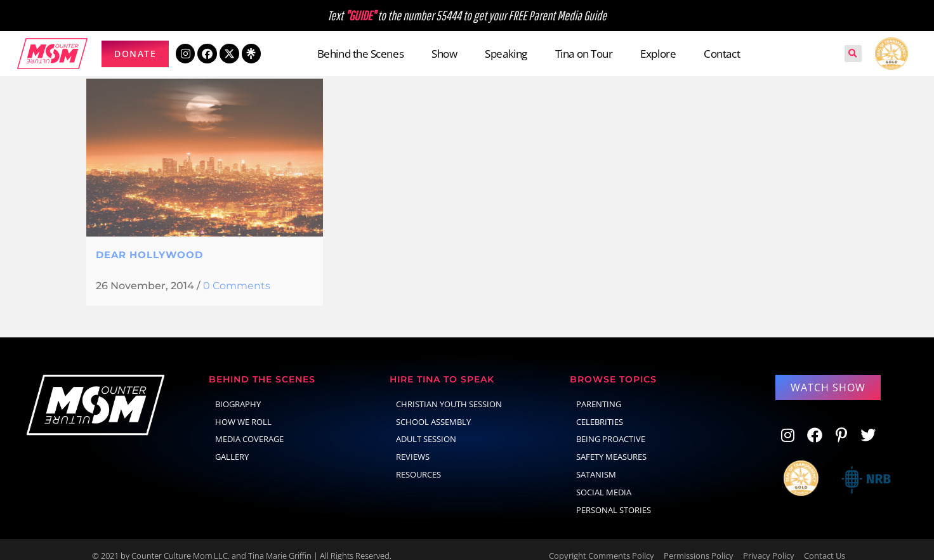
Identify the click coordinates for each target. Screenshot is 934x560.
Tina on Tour (584, 54)
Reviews (413, 444)
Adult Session (426, 426)
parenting (599, 391)
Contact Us (825, 543)
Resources (418, 462)
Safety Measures (611, 444)
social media (604, 479)
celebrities (600, 409)
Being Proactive (611, 426)
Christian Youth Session (449, 391)
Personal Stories (614, 497)
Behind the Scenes (360, 54)
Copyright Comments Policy (602, 543)
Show (444, 54)
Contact (722, 54)
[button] (853, 54)
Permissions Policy (699, 543)
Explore (658, 54)
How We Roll (243, 409)
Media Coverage (249, 426)
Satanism (596, 462)
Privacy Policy (769, 543)
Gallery (232, 444)
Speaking (506, 54)
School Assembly (433, 409)
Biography (238, 391)
